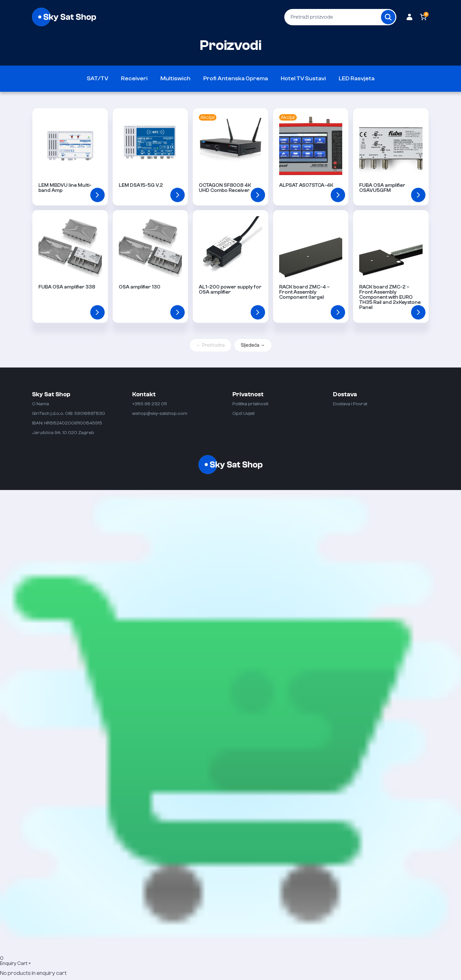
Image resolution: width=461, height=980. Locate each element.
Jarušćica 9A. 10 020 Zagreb (63, 433)
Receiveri (134, 79)
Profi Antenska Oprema (236, 79)
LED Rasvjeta (357, 79)
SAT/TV (97, 79)
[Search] (388, 17)
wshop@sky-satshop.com (160, 413)
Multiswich (175, 79)
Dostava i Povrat (350, 404)
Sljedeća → (253, 345)
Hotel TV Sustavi (303, 79)
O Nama (40, 404)
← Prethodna (210, 345)
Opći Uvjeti (243, 413)
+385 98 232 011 (150, 404)
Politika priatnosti (250, 404)
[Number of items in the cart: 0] (423, 17)
